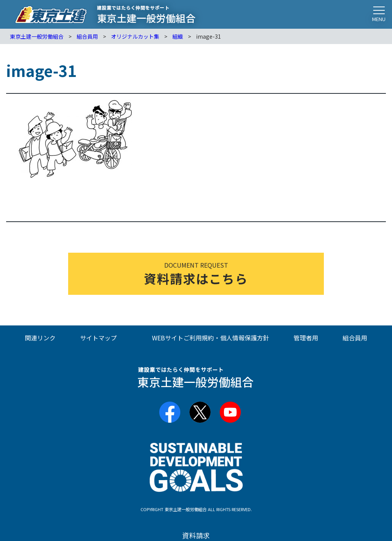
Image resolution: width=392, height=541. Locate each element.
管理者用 (306, 338)
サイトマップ (98, 338)
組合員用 (355, 338)
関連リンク (40, 338)
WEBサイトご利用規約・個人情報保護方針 (211, 338)
